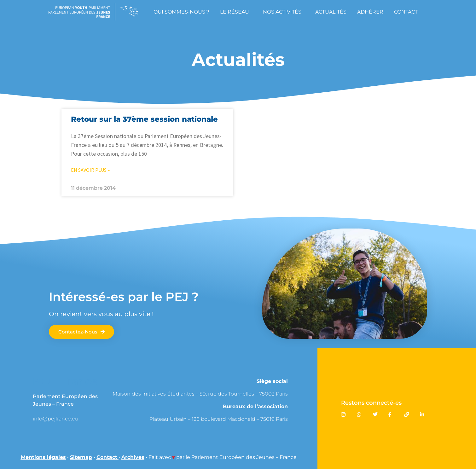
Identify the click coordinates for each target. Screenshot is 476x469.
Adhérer (370, 12)
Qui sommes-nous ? (181, 12)
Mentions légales (43, 457)
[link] (79, 419)
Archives (133, 457)
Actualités (331, 12)
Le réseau (236, 12)
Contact (406, 12)
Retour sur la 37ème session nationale (144, 119)
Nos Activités (284, 12)
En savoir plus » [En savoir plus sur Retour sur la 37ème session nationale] (90, 170)
